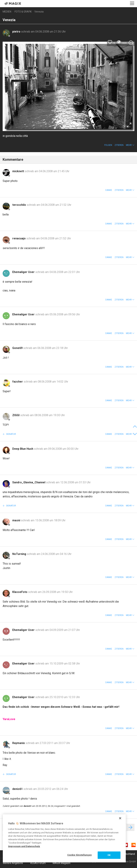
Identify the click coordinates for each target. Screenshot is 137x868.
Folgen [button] (108, 145)
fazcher (18, 382)
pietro (17, 32)
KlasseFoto (20, 592)
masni (17, 520)
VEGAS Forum (38, 863)
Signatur (11, 434)
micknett (19, 171)
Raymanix (19, 743)
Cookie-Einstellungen (79, 855)
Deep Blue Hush (23, 449)
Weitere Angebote (13, 863)
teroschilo (19, 205)
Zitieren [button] (119, 145)
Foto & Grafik (23, 12)
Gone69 (18, 348)
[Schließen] (120, 818)
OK (109, 855)
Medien (7, 12)
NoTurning (20, 554)
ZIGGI (16, 415)
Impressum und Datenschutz (24, 846)
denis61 (18, 789)
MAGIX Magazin (62, 863)
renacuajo (19, 238)
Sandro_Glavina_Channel (29, 482)
